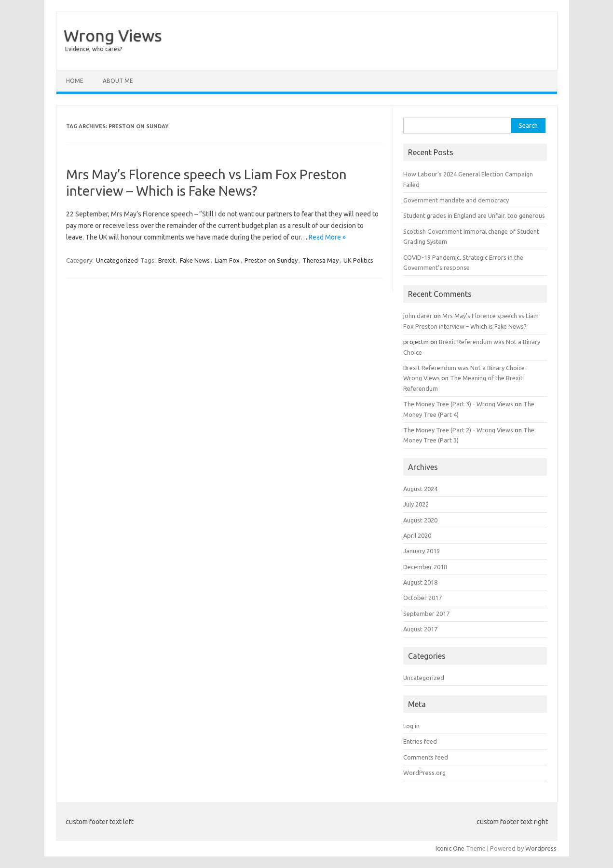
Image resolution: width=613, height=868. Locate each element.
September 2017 (426, 614)
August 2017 (420, 629)
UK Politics (358, 260)
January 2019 (422, 551)
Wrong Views (113, 35)
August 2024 (420, 489)
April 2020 (417, 535)
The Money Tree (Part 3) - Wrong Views (458, 404)
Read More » (327, 237)
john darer (418, 316)
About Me (118, 81)
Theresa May (320, 260)
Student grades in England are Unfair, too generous (474, 215)
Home (75, 81)
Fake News (195, 260)
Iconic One (450, 848)
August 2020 (420, 520)
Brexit (167, 260)
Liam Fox (227, 260)
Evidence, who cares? (94, 49)
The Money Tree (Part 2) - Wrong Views (458, 430)
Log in (411, 726)
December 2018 (425, 567)
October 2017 (422, 598)
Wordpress (541, 848)
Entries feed (420, 741)
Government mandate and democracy (456, 200)
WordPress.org (424, 773)
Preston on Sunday (271, 260)
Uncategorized (117, 260)
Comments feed (426, 757)
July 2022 (416, 504)
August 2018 (420, 582)
